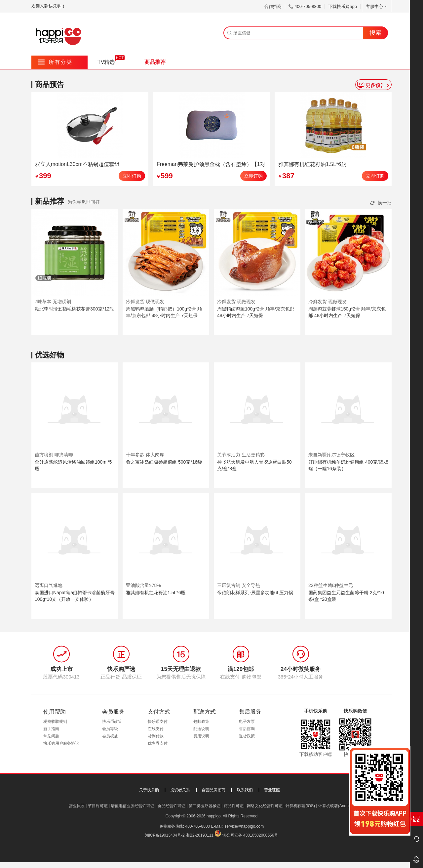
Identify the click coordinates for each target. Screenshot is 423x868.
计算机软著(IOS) (300, 806)
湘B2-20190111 (200, 835)
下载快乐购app (343, 6)
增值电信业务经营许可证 (133, 806)
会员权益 (110, 736)
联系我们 (245, 790)
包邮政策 (201, 722)
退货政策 (247, 736)
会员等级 (110, 729)
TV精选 (106, 62)
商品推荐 (155, 62)
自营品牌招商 (213, 790)
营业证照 (272, 790)
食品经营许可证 (172, 806)
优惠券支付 (158, 743)
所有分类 (55, 62)
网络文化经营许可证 (265, 806)
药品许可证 (234, 806)
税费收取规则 (55, 722)
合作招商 (273, 6)
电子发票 (247, 722)
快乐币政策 (112, 722)
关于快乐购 (149, 790)
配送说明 (201, 729)
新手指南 (51, 729)
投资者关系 (180, 790)
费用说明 (201, 736)
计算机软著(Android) (336, 806)
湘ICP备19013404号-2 (165, 835)
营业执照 (77, 806)
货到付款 (156, 736)
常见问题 (51, 736)
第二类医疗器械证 (205, 806)
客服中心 (377, 6)
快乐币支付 (158, 722)
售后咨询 (247, 729)
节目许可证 (98, 806)
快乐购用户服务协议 (61, 743)
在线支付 (156, 729)
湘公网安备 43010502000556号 (250, 835)
